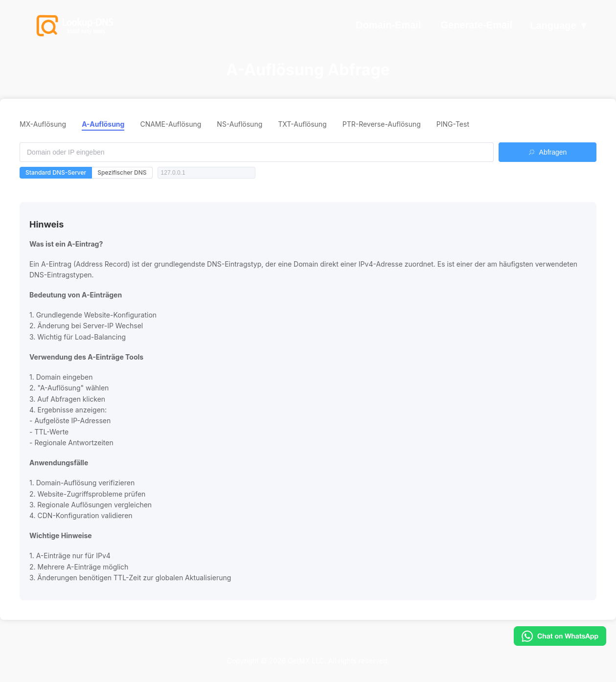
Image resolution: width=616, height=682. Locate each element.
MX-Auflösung (43, 124)
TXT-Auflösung (302, 124)
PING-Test (453, 124)
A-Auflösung (103, 124)
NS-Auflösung (240, 124)
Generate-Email (476, 25)
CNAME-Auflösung (171, 124)
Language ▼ (559, 26)
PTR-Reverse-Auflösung (382, 124)
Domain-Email (388, 25)
